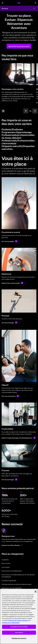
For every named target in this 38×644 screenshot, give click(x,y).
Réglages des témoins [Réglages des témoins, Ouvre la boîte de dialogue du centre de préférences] (19, 638)
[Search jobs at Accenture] (12, 545)
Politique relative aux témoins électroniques (16, 584)
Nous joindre (6, 563)
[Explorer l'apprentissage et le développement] (19, 438)
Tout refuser (19, 633)
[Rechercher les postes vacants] (19, 46)
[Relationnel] (19, 259)
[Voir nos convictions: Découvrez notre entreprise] (10, 396)
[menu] (3, 3)
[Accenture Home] (19, 3)
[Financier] (19, 456)
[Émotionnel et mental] (19, 203)
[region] (19, 616)
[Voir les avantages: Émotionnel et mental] (9, 241)
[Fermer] (36, 592)
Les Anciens (6, 567)
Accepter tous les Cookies (19, 627)
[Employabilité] (19, 414)
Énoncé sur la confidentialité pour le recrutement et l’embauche (18, 576)
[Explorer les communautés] (12, 283)
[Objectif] (19, 356)
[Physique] (19, 301)
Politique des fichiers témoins (18, 620)
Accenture (5, 560)
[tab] (19, 129)
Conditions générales (9, 580)
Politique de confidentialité (11, 623)
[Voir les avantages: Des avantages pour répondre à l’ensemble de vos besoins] (9, 480)
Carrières (5, 8)
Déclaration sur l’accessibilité (12, 588)
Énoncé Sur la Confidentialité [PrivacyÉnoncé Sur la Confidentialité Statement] (12, 571)
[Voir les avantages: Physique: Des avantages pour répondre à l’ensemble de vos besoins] (9, 323)
